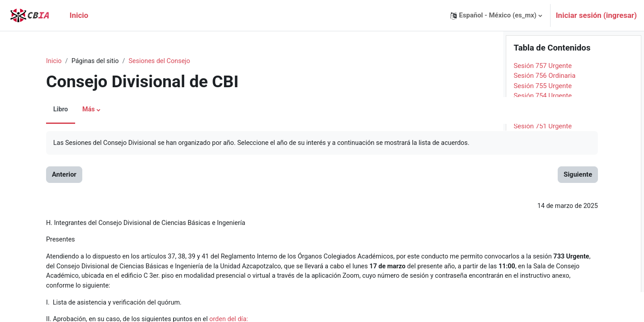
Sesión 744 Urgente (542, 226)
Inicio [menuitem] (79, 15)
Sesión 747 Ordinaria (544, 196)
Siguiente (466, 175)
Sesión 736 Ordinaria (544, 307)
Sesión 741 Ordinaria (544, 257)
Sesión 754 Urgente (542, 126)
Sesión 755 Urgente (542, 116)
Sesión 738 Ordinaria (544, 287)
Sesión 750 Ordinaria (544, 166)
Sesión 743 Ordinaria (544, 237)
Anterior (50, 175)
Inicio (40, 61)
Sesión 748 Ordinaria (544, 186)
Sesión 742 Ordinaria (544, 246)
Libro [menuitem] (47, 110)
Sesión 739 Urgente (542, 277)
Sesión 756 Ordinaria (544, 106)
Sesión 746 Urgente (542, 206)
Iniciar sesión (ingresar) (596, 15)
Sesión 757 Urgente (542, 96)
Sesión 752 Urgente (542, 146)
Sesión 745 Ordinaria (544, 216)
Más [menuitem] (75, 110)
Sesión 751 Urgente (542, 156)
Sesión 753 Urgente (542, 136)
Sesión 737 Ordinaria (544, 297)
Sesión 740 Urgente (542, 267)
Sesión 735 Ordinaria (544, 317)
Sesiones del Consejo (149, 61)
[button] (496, 15)
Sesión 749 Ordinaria (544, 176)
